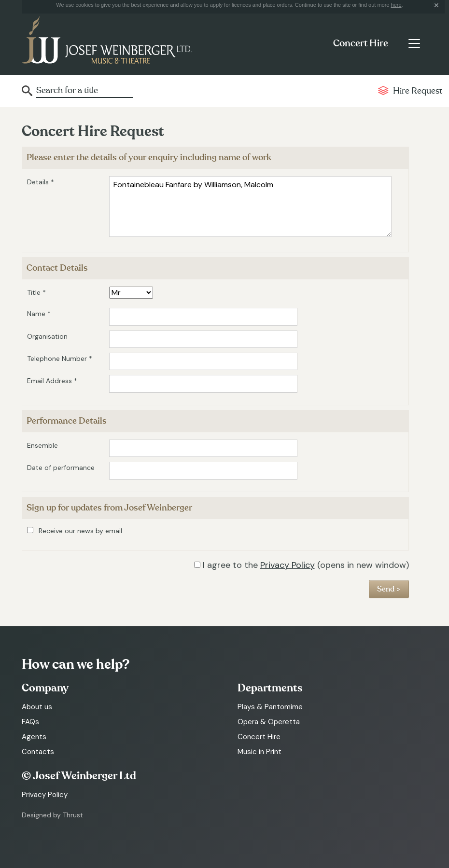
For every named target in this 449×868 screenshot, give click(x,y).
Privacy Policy (288, 565)
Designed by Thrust (52, 815)
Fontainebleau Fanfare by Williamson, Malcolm (250, 207)
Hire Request (418, 91)
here (396, 5)
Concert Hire (361, 43)
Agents (34, 737)
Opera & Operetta (269, 722)
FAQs (30, 722)
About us (37, 707)
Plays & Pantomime (270, 707)
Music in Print (260, 752)
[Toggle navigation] (414, 43)
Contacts (38, 752)
